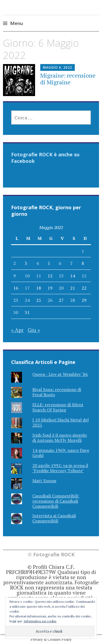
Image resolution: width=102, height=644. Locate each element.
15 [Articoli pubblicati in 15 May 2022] (84, 276)
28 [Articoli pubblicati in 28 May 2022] (73, 300)
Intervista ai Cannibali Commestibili (54, 518)
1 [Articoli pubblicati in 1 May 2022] (83, 251)
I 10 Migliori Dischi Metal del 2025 (61, 422)
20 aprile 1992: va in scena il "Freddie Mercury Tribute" (60, 468)
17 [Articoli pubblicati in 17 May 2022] (27, 288)
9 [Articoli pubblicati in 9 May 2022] (15, 276)
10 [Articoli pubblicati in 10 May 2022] (27, 276)
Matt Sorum (44, 481)
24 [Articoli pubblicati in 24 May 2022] (27, 300)
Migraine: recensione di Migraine (68, 79)
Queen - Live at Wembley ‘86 (60, 374)
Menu (16, 23)
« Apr (17, 330)
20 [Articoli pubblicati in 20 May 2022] (61, 288)
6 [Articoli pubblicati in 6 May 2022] (60, 263)
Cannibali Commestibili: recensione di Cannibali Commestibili (56, 501)
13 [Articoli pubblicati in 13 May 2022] (61, 276)
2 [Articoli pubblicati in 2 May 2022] (15, 263)
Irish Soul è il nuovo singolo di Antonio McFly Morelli (60, 438)
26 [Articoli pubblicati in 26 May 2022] (50, 300)
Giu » (34, 330)
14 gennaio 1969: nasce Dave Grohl (61, 453)
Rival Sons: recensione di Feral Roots (57, 392)
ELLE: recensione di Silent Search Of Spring (58, 407)
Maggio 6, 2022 (58, 67)
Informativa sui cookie (40, 621)
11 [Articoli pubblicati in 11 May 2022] (39, 276)
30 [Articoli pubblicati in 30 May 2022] (16, 312)
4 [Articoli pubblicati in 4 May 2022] (37, 263)
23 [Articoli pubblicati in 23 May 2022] (16, 300)
